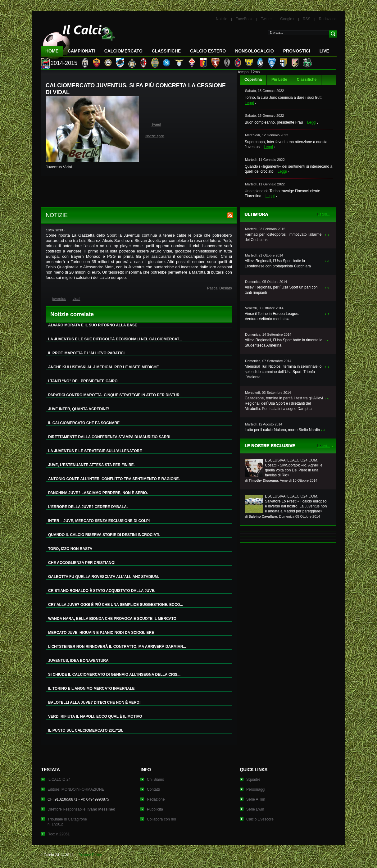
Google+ (287, 19)
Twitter (266, 19)
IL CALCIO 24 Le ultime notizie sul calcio (78, 39)
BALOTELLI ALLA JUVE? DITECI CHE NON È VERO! (94, 702)
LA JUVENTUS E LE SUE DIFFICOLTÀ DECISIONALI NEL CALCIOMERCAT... (115, 339)
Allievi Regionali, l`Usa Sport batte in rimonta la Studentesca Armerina (284, 343)
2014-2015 (64, 63)
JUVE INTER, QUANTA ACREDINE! (79, 409)
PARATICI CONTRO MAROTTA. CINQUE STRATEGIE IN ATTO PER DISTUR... (115, 395)
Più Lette (279, 80)
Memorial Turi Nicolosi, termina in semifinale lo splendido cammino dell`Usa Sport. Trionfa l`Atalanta (283, 372)
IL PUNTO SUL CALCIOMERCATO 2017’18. (86, 730)
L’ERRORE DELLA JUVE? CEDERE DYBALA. (88, 507)
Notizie (222, 19)
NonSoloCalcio (254, 51)
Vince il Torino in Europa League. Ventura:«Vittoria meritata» (272, 316)
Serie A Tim (256, 799)
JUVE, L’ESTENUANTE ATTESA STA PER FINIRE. (91, 465)
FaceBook (244, 19)
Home (52, 51)
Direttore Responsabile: (81, 809)
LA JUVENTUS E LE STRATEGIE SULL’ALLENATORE (95, 451)
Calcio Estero (208, 51)
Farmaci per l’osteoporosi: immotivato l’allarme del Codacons (283, 237)
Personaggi (256, 789)
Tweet (156, 125)
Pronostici (297, 51)
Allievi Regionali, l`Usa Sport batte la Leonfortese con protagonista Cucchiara (278, 264)
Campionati (81, 51)
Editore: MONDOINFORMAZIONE (76, 789)
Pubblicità (155, 809)
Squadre (253, 779)
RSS (307, 19)
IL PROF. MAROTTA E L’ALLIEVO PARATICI (86, 353)
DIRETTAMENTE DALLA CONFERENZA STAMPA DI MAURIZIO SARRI (109, 437)
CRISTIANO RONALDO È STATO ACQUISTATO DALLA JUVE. (102, 591)
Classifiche (307, 80)
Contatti (153, 789)
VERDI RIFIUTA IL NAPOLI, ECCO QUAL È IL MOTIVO (95, 716)
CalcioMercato (123, 51)
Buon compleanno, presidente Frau (274, 122)
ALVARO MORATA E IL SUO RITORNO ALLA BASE (93, 325)
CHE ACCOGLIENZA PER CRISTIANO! (82, 563)
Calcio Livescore (260, 819)
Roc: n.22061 (59, 834)
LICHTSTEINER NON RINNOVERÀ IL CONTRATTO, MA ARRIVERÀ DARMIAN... (117, 647)
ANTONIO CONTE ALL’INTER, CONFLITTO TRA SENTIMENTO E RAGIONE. (114, 479)
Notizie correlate (72, 314)
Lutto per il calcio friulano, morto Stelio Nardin (282, 430)
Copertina (253, 80)
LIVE (324, 51)
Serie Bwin (255, 809)
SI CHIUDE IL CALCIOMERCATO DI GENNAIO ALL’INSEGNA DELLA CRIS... (114, 675)
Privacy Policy (90, 855)
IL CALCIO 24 (59, 779)
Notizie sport (155, 136)
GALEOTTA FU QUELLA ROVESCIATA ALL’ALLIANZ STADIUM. (104, 577)
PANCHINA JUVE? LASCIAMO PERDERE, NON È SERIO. (98, 493)
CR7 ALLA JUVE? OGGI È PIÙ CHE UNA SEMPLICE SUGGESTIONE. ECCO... (116, 605)
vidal (77, 299)
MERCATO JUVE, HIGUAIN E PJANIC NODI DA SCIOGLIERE (101, 633)
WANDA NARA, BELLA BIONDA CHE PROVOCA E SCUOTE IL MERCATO (112, 619)
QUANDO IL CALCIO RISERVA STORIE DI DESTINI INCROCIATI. (104, 535)
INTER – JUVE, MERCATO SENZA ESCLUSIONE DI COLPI (99, 521)
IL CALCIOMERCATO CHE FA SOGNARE (84, 423)
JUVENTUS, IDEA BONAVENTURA (78, 661)
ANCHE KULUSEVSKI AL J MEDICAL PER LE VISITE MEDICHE (104, 367)
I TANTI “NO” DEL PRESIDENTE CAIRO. (83, 381)
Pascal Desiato (220, 288)
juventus (59, 299)
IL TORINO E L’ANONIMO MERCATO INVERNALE (91, 688)
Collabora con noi (161, 819)
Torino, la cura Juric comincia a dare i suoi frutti (284, 98)
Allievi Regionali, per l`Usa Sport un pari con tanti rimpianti (281, 290)
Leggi (249, 103)
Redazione (328, 19)
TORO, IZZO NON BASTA (70, 549)
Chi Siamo (155, 779)
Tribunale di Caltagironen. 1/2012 (67, 822)
